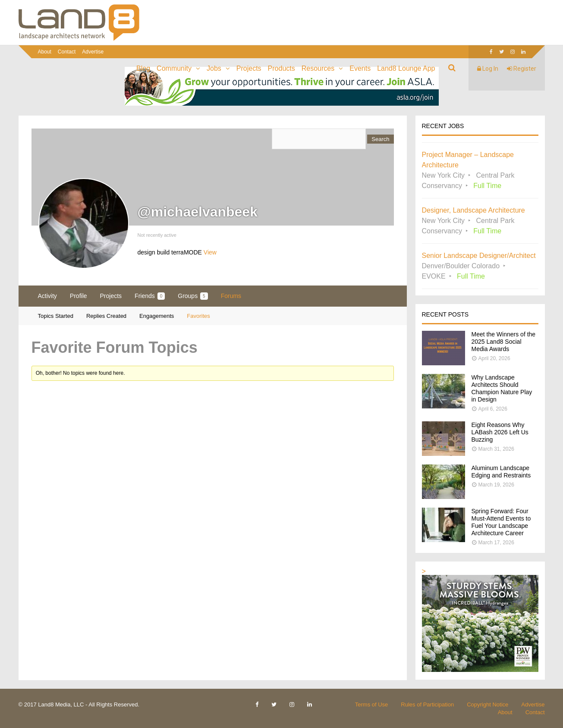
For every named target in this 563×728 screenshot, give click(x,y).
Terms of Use (372, 704)
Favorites (198, 316)
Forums (231, 296)
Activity (47, 296)
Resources (318, 68)
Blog (143, 68)
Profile (79, 296)
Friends (150, 296)
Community (174, 68)
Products (281, 68)
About (45, 52)
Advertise (93, 52)
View (210, 252)
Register (522, 69)
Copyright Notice (488, 704)
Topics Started (56, 316)
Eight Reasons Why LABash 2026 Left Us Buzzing (500, 432)
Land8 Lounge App (406, 68)
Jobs (214, 68)
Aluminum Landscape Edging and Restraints (501, 472)
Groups (193, 296)
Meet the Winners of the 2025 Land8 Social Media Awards (504, 342)
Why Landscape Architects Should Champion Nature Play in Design (502, 388)
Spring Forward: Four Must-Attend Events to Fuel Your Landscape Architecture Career (501, 522)
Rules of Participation (427, 704)
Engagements (157, 316)
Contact (67, 52)
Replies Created (106, 316)
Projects (249, 68)
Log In (488, 69)
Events (360, 68)
